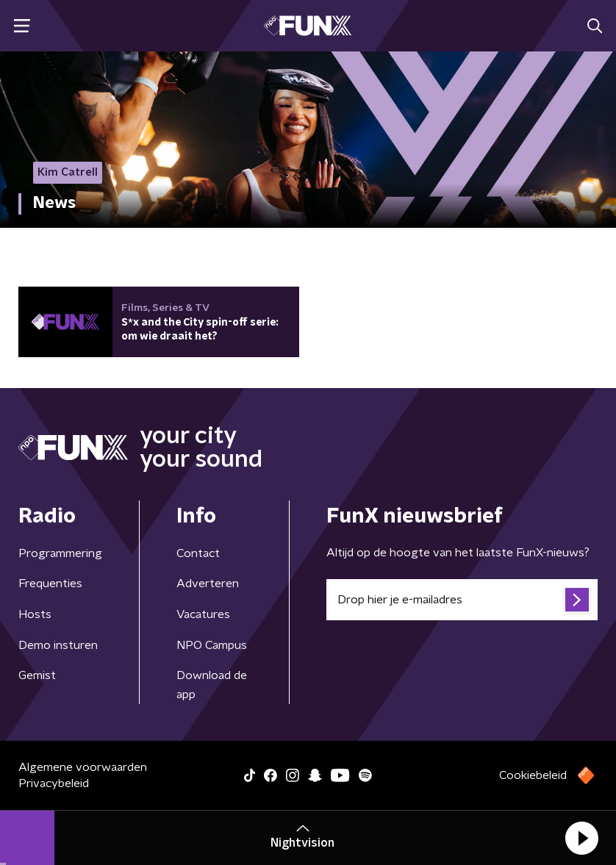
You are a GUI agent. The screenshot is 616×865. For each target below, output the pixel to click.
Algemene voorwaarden (83, 767)
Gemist (37, 675)
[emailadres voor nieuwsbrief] (462, 600)
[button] (581, 838)
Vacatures (203, 614)
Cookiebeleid (533, 775)
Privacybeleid (54, 783)
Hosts (35, 614)
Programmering (60, 553)
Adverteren (208, 584)
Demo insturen (58, 645)
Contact (198, 553)
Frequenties (50, 584)
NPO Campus (212, 645)
